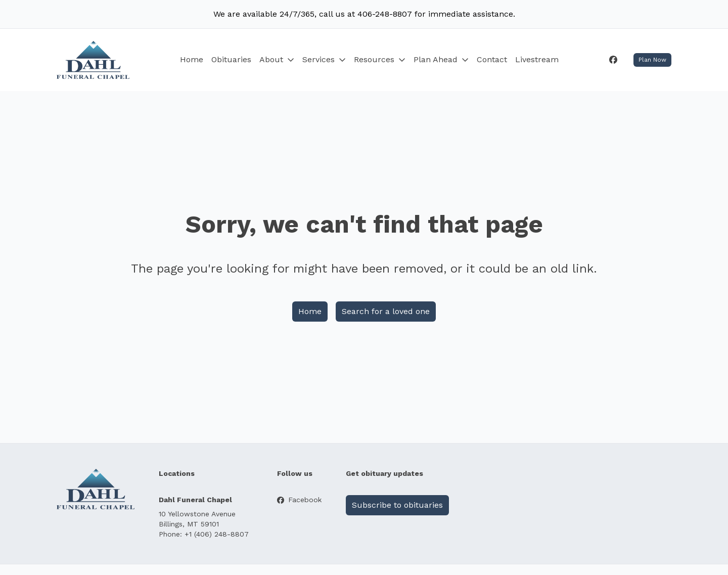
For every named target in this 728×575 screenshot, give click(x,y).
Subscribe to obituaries (397, 505)
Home (192, 59)
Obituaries (231, 59)
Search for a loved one (386, 311)
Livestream (537, 59)
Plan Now (652, 60)
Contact (492, 59)
